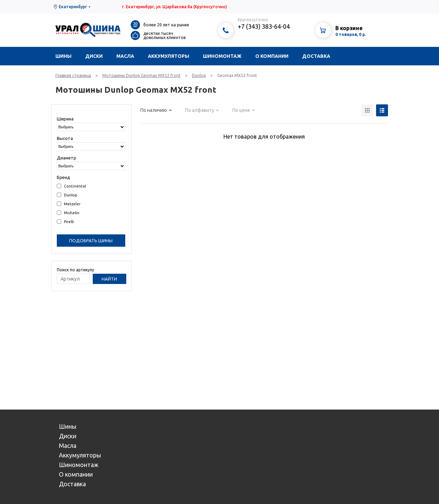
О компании (272, 56)
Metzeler (69, 204)
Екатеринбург (73, 7)
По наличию (154, 110)
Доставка (316, 56)
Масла (125, 56)
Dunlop (199, 75)
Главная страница (73, 75)
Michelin (68, 213)
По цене (241, 110)
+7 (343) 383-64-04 (264, 26)
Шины (63, 56)
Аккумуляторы (169, 56)
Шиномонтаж (222, 56)
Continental (71, 186)
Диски (94, 56)
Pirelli (65, 222)
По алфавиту (200, 110)
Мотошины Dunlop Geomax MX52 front (141, 75)
